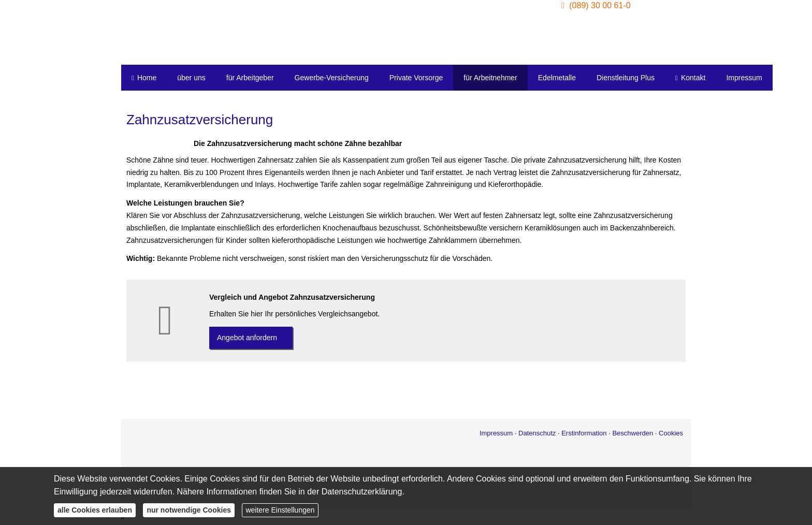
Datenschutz (537, 433)
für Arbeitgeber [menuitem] (250, 78)
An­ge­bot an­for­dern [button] (247, 338)
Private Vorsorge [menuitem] (416, 78)
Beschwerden (633, 433)
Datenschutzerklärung (362, 492)
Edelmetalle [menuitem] (557, 78)
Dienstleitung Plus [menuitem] (626, 78)
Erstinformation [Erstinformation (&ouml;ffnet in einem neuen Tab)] (584, 433)
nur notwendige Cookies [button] (189, 510)
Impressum (496, 433)
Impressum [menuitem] (744, 78)
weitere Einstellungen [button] (280, 510)
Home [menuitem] (144, 78)
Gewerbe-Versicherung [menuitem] (332, 78)
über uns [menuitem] (191, 78)
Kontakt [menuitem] (690, 78)
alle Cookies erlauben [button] (95, 510)
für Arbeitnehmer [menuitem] (490, 78)
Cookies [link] (671, 433)
